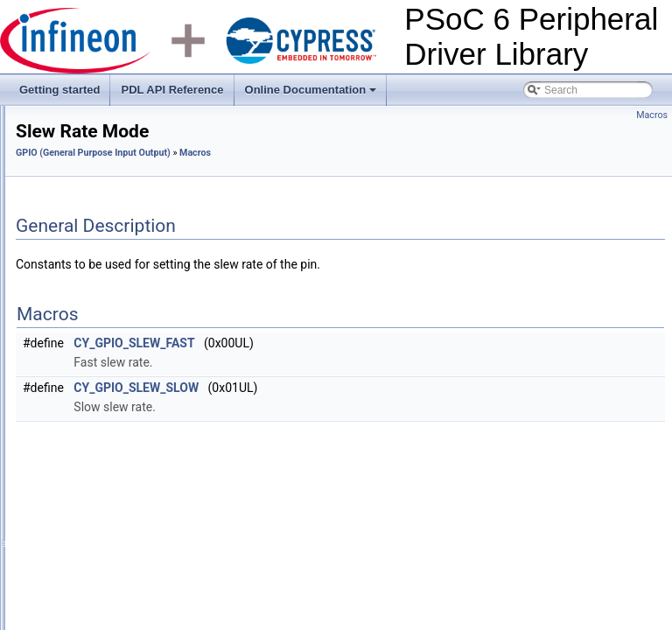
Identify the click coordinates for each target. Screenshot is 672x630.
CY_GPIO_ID (103, 570)
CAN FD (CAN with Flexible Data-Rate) (135, 127)
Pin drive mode (107, 339)
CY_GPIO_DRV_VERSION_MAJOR (157, 531)
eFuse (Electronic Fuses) (102, 262)
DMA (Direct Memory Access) (112, 223)
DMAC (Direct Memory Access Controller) (140, 242)
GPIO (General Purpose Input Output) (132, 300)
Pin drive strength (112, 396)
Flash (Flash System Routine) (113, 281)
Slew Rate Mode (110, 377)
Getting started (59, 90)
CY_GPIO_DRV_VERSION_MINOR (156, 550)
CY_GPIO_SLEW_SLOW (355, 388)
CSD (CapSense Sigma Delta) (114, 165)
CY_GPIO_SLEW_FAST (353, 343)
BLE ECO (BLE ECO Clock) (109, 108)
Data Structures (94, 608)
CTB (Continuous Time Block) (113, 185)
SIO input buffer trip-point (130, 473)
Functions (80, 589)
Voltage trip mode (112, 358)
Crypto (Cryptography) (96, 146)
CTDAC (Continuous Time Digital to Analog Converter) (170, 204)
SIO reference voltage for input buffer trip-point (180, 493)
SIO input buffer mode (123, 454)
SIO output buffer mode (126, 435)
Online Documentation (312, 94)
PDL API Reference (172, 90)
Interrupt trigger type (119, 416)
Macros (75, 319)
